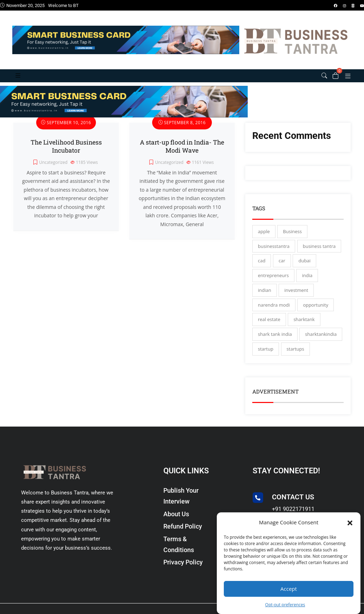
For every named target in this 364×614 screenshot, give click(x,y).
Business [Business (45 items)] (292, 236)
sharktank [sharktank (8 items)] (304, 324)
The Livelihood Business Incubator (66, 151)
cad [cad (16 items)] (262, 266)
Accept (289, 589)
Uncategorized (53, 167)
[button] (350, 522)
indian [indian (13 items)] (265, 295)
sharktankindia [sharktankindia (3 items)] (321, 339)
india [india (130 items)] (307, 280)
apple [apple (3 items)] (264, 236)
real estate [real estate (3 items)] (269, 324)
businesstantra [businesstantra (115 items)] (274, 251)
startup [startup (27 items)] (266, 353)
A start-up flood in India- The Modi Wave (182, 151)
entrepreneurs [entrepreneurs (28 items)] (273, 280)
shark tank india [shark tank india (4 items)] (275, 339)
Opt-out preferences (285, 605)
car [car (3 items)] (282, 266)
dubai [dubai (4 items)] (304, 266)
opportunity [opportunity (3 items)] (316, 309)
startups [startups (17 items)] (295, 353)
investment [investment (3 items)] (296, 295)
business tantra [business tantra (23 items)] (319, 251)
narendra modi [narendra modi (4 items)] (274, 309)
